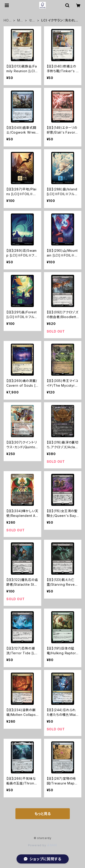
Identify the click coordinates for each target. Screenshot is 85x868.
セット (32, 20)
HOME (8, 20)
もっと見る (43, 814)
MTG (20, 20)
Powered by (43, 845)
